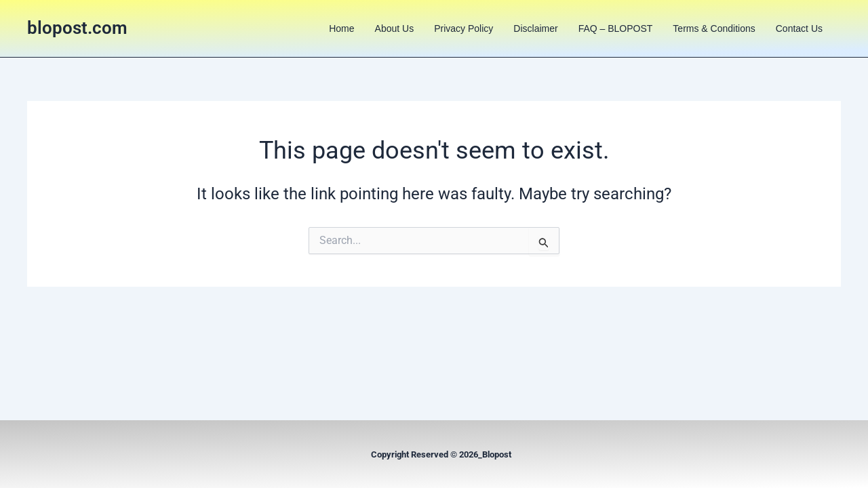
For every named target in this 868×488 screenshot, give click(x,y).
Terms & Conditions (714, 28)
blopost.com (77, 28)
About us (395, 28)
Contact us (799, 28)
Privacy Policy (463, 28)
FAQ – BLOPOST (616, 28)
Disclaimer (535, 28)
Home (341, 28)
